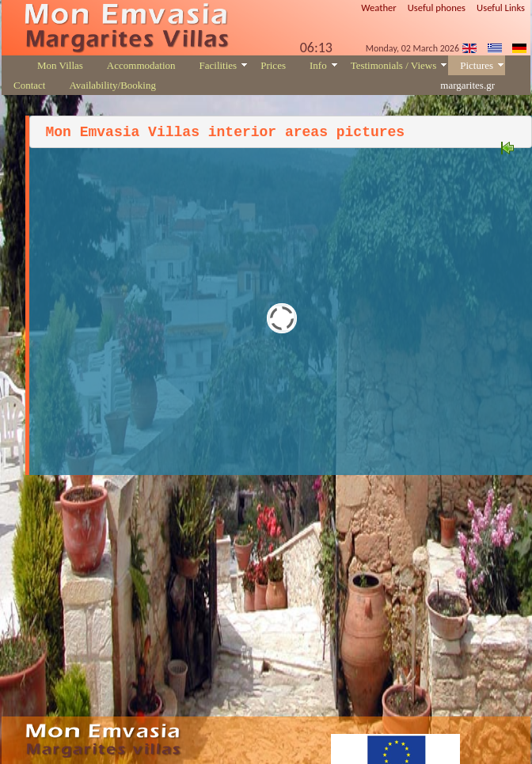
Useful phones (437, 8)
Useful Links (501, 8)
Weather (379, 8)
